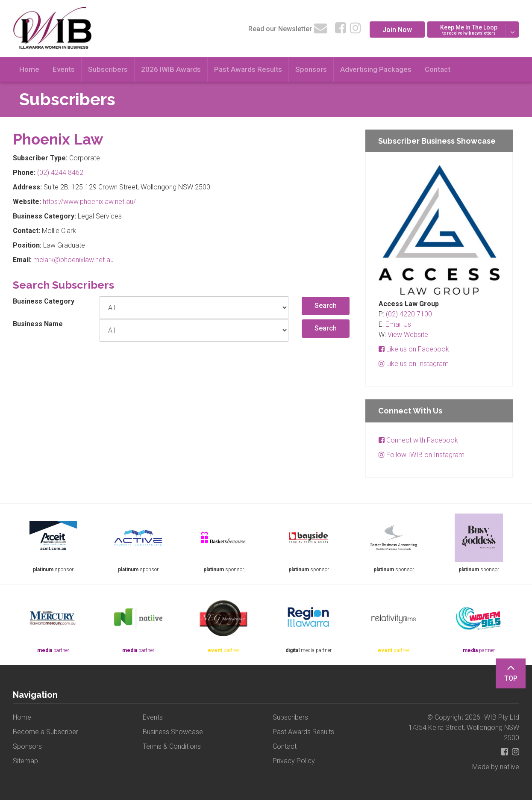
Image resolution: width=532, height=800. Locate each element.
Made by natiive (496, 767)
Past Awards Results (248, 69)
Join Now (397, 30)
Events (64, 69)
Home (29, 69)
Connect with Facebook (418, 440)
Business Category (44, 301)
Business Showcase (173, 732)
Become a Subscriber (46, 732)
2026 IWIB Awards (171, 69)
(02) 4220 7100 (409, 314)
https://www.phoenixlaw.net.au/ (89, 202)
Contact (438, 69)
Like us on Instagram (414, 364)
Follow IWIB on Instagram (422, 455)
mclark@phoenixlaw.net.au (73, 260)
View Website (408, 335)
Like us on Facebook (414, 349)
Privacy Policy (294, 761)
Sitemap (25, 761)
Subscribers (108, 69)
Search (326, 306)
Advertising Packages (376, 69)
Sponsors (311, 69)
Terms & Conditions (172, 746)
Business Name (38, 324)
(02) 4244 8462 (60, 173)
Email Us (398, 324)
